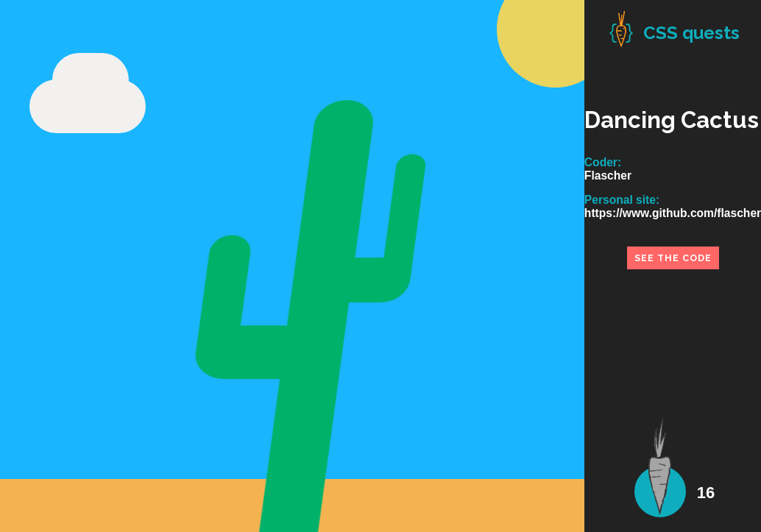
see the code (673, 258)
